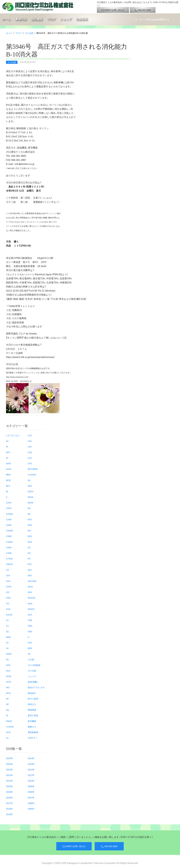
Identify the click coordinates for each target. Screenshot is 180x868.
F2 (7, 643)
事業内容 (21, 19)
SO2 (30, 615)
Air (7, 441)
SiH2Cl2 (32, 598)
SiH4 (30, 603)
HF (7, 704)
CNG (8, 598)
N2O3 (30, 491)
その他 (31, 659)
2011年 (31, 775)
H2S (8, 671)
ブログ (52, 19)
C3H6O (10, 531)
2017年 (9, 803)
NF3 (30, 519)
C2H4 (9, 508)
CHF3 (9, 587)
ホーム (7, 19)
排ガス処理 (33, 699)
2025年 (9, 758)
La (7, 738)
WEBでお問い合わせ (113, 10)
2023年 (9, 770)
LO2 (30, 458)
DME (8, 637)
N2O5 (30, 503)
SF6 (30, 575)
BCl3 (8, 480)
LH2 (30, 435)
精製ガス (32, 727)
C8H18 (9, 564)
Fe (7, 648)
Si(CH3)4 (32, 581)
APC (8, 452)
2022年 (9, 775)
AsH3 (9, 469)
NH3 (30, 525)
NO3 (30, 542)
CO (8, 603)
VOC (30, 643)
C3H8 (9, 536)
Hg (7, 710)
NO (29, 531)
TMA (30, 620)
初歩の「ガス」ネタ (36, 687)
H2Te (9, 682)
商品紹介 (32, 693)
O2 (29, 547)
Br (7, 491)
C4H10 (9, 542)
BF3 (8, 486)
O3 (29, 553)
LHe (30, 441)
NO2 (30, 536)
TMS (30, 631)
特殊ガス (32, 704)
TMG (30, 626)
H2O (8, 665)
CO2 (8, 609)
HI (7, 715)
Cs (7, 620)
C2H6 (9, 519)
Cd (7, 570)
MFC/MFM (33, 469)
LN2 (30, 446)
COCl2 (9, 615)
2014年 (31, 758)
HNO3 (9, 721)
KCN (8, 732)
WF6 (30, 648)
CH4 (8, 581)
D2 (7, 631)
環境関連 (32, 710)
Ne (29, 514)
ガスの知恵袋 (34, 665)
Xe (29, 654)
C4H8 (9, 553)
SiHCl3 (31, 609)
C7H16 (9, 559)
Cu (7, 626)
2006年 (31, 803)
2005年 (31, 809)
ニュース (32, 676)
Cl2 (8, 592)
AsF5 (9, 463)
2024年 (9, 764)
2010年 (31, 781)
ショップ (66, 19)
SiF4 (30, 592)
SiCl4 (30, 587)
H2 (7, 659)
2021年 (9, 781)
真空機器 (32, 721)
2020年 (9, 786)
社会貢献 (82, 19)
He (7, 699)
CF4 (8, 575)
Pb (29, 559)
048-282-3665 (143, 10)
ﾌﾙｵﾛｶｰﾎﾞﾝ (32, 738)
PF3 (30, 564)
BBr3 (8, 475)
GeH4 (9, 654)
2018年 (9, 798)
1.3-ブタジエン (13, 435)
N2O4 (30, 497)
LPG (30, 463)
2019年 (9, 792)
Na (29, 508)
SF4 (30, 570)
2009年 (31, 786)
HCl (8, 687)
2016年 (9, 809)
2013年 (31, 764)
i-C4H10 (10, 727)
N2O (30, 486)
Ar (7, 458)
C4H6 (9, 547)
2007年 (31, 798)
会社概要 (37, 19)
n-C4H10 (32, 475)
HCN (8, 693)
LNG (30, 452)
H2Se (9, 676)
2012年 (31, 770)
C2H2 (9, 503)
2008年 (31, 792)
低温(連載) (33, 682)
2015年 (9, 814)
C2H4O (10, 514)
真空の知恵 (33, 715)
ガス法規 (29, 33)
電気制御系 (33, 732)
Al (7, 446)
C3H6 (9, 525)
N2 (29, 480)
